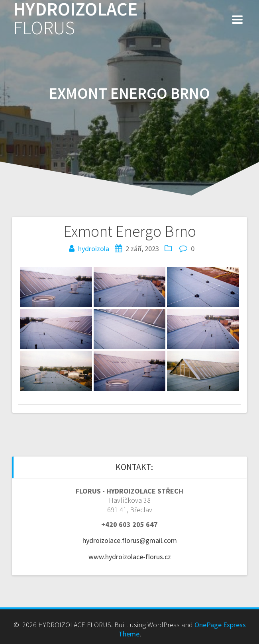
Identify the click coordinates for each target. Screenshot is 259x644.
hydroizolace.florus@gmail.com (130, 540)
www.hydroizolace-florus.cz (130, 557)
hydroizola (94, 249)
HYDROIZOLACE (75, 19)
